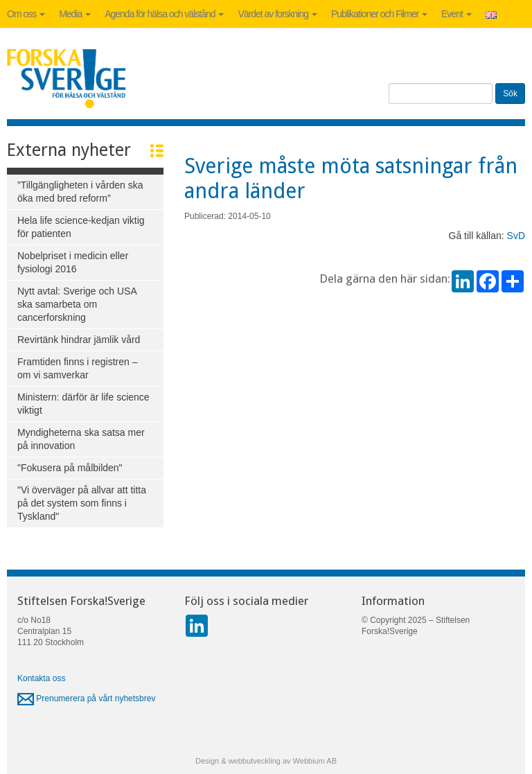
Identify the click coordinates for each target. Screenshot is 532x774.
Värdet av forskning (277, 14)
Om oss (26, 14)
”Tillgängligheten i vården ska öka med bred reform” (80, 192)
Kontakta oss (41, 678)
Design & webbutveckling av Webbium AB (266, 761)
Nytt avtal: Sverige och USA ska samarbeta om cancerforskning (77, 304)
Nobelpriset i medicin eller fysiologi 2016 (73, 262)
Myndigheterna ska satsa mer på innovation (81, 439)
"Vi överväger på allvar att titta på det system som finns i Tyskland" (82, 503)
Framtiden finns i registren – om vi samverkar (78, 368)
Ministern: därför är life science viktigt (83, 404)
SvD (516, 236)
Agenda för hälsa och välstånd (164, 14)
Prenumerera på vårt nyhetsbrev (86, 698)
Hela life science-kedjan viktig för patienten (81, 227)
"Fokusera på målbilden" (70, 468)
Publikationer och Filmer (379, 14)
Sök (510, 94)
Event (456, 14)
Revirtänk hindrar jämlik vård (79, 340)
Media (75, 14)
